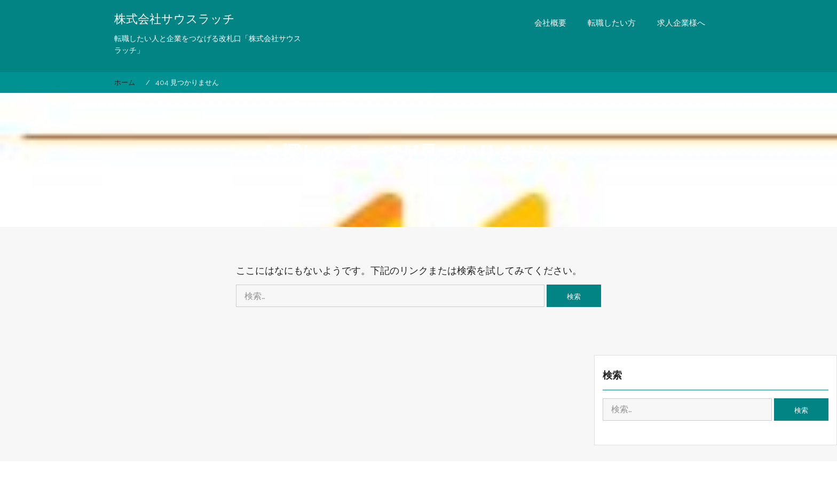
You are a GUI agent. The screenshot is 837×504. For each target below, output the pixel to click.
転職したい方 (612, 23)
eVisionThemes (517, 485)
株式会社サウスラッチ (175, 19)
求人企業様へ (681, 23)
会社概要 (550, 23)
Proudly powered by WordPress (351, 485)
